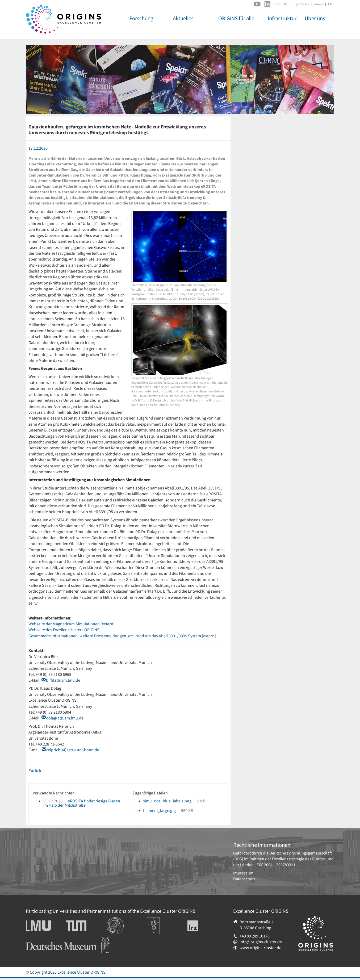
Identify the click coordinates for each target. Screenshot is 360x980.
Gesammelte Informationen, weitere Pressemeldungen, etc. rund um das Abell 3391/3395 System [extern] (122, 636)
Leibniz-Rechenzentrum (202, 926)
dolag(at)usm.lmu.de (65, 718)
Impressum (243, 873)
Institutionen (118, 920)
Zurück (35, 771)
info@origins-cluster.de (261, 942)
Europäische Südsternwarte (160, 923)
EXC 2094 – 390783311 (276, 865)
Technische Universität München (86, 926)
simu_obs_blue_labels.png (167, 801)
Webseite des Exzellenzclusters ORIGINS (64, 630)
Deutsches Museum (43, 940)
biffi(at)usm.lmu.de (63, 680)
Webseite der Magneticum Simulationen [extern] (72, 624)
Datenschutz (244, 879)
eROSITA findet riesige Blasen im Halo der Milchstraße (82, 803)
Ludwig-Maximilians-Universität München (44, 926)
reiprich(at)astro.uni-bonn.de (73, 750)
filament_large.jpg (159, 811)
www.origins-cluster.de (260, 948)
